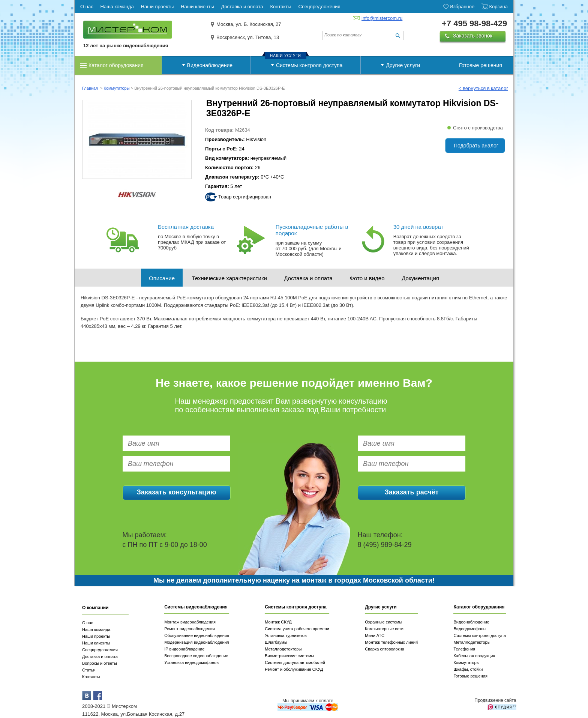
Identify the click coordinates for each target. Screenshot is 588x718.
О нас (88, 623)
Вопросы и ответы (100, 663)
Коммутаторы (116, 88)
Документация (420, 278)
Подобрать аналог (476, 146)
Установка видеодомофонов (191, 662)
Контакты (91, 677)
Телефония (464, 649)
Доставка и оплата (308, 278)
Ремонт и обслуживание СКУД (294, 669)
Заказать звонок (473, 36)
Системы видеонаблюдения (196, 607)
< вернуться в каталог (483, 88)
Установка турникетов (286, 635)
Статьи (89, 670)
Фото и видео (367, 278)
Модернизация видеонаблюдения (196, 642)
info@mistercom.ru (382, 18)
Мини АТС (375, 635)
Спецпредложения (100, 650)
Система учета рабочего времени (297, 629)
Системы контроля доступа (309, 65)
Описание (162, 278)
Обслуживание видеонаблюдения (197, 635)
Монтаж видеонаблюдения (190, 622)
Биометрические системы (289, 656)
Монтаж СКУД (278, 622)
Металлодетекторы (283, 649)
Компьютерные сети (384, 629)
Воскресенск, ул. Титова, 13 (248, 37)
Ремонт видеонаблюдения (190, 629)
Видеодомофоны (470, 629)
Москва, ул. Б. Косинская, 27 (249, 24)
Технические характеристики (229, 278)
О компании (95, 608)
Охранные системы (383, 622)
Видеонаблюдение (210, 65)
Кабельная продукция (474, 656)
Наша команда (96, 629)
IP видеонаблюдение (184, 649)
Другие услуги (403, 65)
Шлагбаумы (276, 642)
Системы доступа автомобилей (295, 662)
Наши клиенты (96, 643)
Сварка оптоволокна (385, 649)
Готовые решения (481, 65)
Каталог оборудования (116, 65)
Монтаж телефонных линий (391, 642)
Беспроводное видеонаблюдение (196, 656)
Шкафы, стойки (468, 669)
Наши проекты (96, 636)
